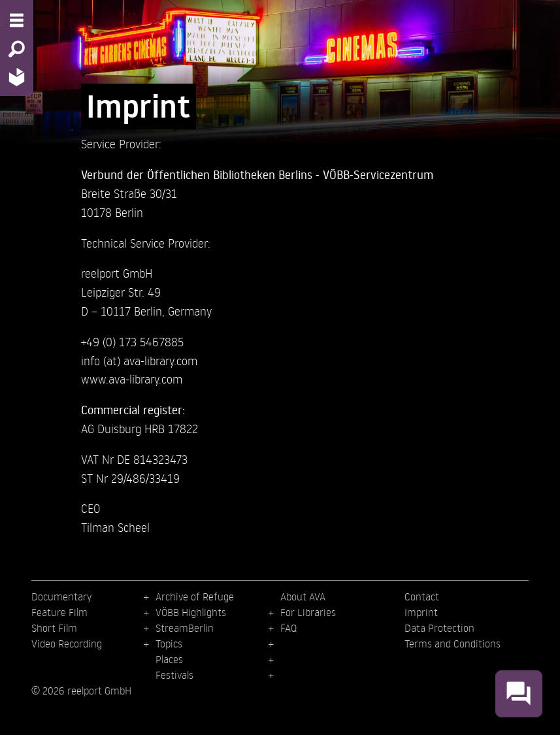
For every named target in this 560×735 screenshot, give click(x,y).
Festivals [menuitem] (174, 675)
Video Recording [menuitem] (67, 644)
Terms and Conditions (453, 644)
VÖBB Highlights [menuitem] (191, 612)
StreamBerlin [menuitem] (185, 628)
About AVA (303, 596)
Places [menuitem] (169, 659)
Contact (422, 596)
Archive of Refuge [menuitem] (195, 596)
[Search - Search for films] (17, 49)
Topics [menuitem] (169, 644)
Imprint (421, 612)
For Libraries (308, 612)
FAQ (288, 628)
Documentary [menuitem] (61, 596)
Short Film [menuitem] (54, 628)
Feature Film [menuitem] (59, 612)
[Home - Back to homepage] (17, 77)
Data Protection (439, 628)
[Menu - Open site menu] (17, 20)
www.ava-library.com (132, 379)
